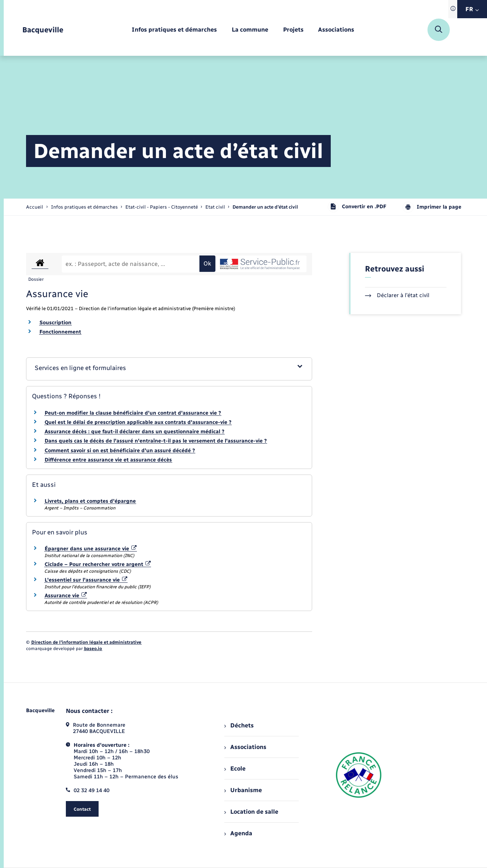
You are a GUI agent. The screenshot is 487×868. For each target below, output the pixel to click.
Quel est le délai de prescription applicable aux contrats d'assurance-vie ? (138, 422)
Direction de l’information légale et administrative (86, 642)
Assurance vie (66, 596)
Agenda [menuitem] (238, 833)
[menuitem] (174, 30)
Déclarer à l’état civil (397, 295)
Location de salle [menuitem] (251, 812)
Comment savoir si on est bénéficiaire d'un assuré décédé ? (120, 451)
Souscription (55, 323)
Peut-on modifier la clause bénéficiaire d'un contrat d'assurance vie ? (133, 413)
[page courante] (265, 207)
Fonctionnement (60, 332)
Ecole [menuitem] (235, 769)
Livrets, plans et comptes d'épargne (90, 501)
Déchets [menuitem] (239, 725)
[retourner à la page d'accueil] (43, 30)
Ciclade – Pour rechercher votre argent (98, 564)
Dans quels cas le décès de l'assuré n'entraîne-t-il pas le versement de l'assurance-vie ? (156, 441)
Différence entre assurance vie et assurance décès (108, 460)
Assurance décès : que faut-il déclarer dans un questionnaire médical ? (134, 432)
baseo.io (93, 649)
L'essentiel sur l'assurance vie (86, 580)
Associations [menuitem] (245, 747)
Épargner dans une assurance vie (91, 549)
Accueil (35, 207)
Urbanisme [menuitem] (243, 790)
